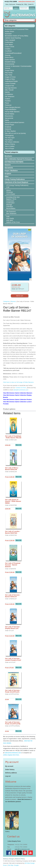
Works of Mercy (10, 144)
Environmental (10, 64)
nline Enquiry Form (14, 841)
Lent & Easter (11, 194)
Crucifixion (8, 51)
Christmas (10, 192)
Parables (8, 101)
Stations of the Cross (13, 222)
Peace (7, 103)
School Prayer (9, 125)
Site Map (11, 865)
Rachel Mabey (10, 114)
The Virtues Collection (12, 142)
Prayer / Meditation (11, 171)
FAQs (26, 4)
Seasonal (8, 129)
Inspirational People (11, 81)
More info (19, 445)
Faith (8, 217)
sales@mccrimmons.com (27, 2)
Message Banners (11, 88)
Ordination (10, 207)
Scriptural (8, 127)
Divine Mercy (9, 57)
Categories (6, 301)
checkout (32, 8)
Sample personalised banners (15, 122)
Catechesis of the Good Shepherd (16, 182)
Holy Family (9, 73)
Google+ (17, 865)
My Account (12, 4)
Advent (9, 190)
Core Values (9, 44)
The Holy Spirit (10, 138)
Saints (7, 120)
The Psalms (9, 140)
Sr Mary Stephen (10, 131)
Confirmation (9, 42)
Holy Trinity (8, 75)
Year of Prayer (10, 149)
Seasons (8, 165)
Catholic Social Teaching (13, 38)
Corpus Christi (10, 47)
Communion (10, 201)
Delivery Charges (9, 859)
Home (7, 4)
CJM (8, 187)
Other (7, 176)
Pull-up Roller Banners (12, 112)
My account (9, 766)
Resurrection (9, 116)
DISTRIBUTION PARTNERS (14, 162)
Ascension (8, 34)
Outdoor (8, 99)
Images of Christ (10, 77)
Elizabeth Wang (10, 62)
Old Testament (10, 97)
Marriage (9, 205)
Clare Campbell (10, 40)
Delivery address (11, 773)
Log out (8, 776)
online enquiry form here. (11, 755)
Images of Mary (10, 79)
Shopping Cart (20, 4)
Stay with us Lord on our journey (15, 133)
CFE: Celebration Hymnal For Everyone (18, 159)
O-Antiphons (9, 94)
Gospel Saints (9, 70)
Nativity (7, 92)
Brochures (8, 156)
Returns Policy (20, 859)
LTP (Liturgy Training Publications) (17, 185)
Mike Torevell (9, 90)
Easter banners (10, 60)
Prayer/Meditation (11, 109)
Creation (8, 49)
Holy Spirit (10, 220)
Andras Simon (9, 31)
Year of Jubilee (10, 146)
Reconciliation (11, 208)
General (7, 68)
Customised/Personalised (13, 53)
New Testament (11, 213)
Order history (10, 770)
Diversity (8, 55)
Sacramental (9, 118)
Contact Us (31, 4)
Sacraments (9, 168)
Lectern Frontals (10, 83)
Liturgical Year (9, 86)
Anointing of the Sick (13, 197)
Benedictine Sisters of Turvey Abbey (17, 36)
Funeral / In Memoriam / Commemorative (18, 66)
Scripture (8, 174)
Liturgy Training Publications (15, 179)
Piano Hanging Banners (13, 107)
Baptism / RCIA (11, 199)
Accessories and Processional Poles (17, 29)
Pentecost (8, 105)
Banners (13, 301)
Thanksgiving (9, 135)
